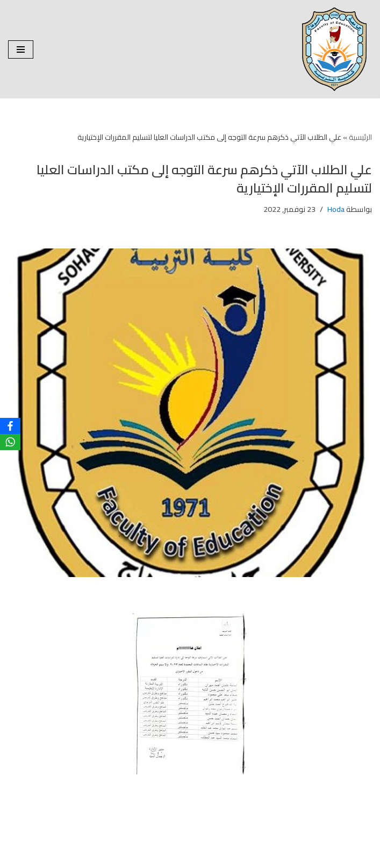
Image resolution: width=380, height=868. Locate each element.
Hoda (336, 209)
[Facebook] (10, 426)
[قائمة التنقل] (21, 49)
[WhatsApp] (10, 442)
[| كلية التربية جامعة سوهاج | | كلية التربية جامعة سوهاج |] (337, 49)
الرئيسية (360, 137)
